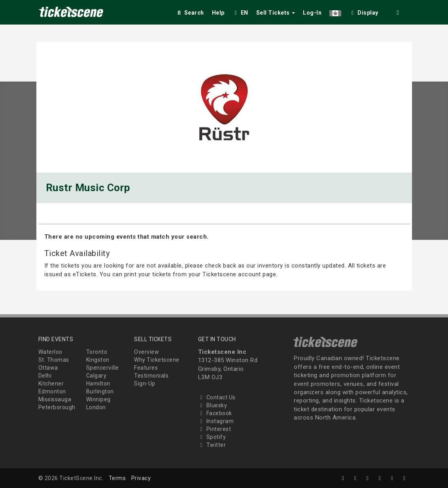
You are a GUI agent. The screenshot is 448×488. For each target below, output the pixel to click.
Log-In (312, 13)
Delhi (45, 376)
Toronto (97, 352)
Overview (146, 352)
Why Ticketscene (157, 360)
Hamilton (98, 384)
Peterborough (57, 407)
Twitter (212, 445)
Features (146, 368)
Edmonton (52, 391)
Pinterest (215, 429)
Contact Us (217, 397)
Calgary (96, 376)
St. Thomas (54, 360)
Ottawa (48, 368)
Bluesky (213, 405)
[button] (335, 11)
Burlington (100, 391)
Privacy (141, 478)
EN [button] (240, 13)
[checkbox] (364, 11)
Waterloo (50, 352)
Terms (117, 478)
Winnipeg (98, 399)
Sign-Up (145, 384)
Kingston (98, 360)
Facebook (215, 413)
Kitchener (51, 384)
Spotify (212, 437)
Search (190, 13)
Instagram (216, 421)
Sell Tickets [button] (276, 13)
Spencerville (103, 368)
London (96, 407)
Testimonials (151, 376)
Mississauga (55, 399)
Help (218, 13)
